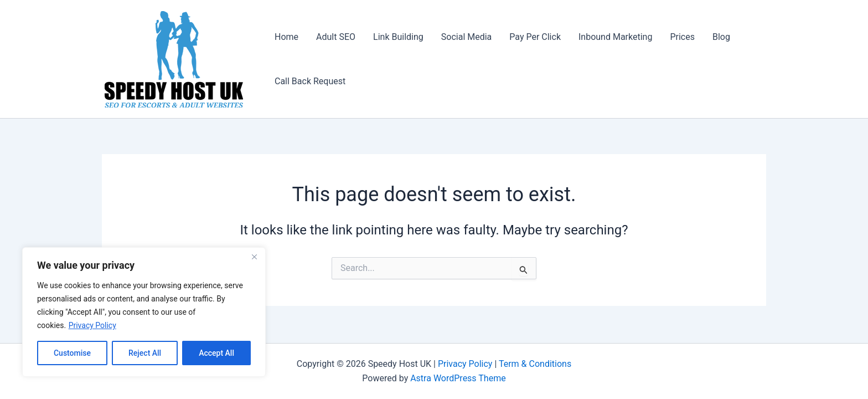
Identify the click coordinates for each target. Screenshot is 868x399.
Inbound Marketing (615, 37)
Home (286, 37)
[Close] (254, 257)
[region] (144, 312)
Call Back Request (310, 81)
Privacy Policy (92, 325)
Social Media (467, 37)
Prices (682, 37)
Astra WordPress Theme (458, 378)
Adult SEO (336, 37)
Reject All (145, 353)
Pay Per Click (535, 37)
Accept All (216, 353)
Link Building (398, 37)
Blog (721, 37)
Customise (72, 353)
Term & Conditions (535, 364)
